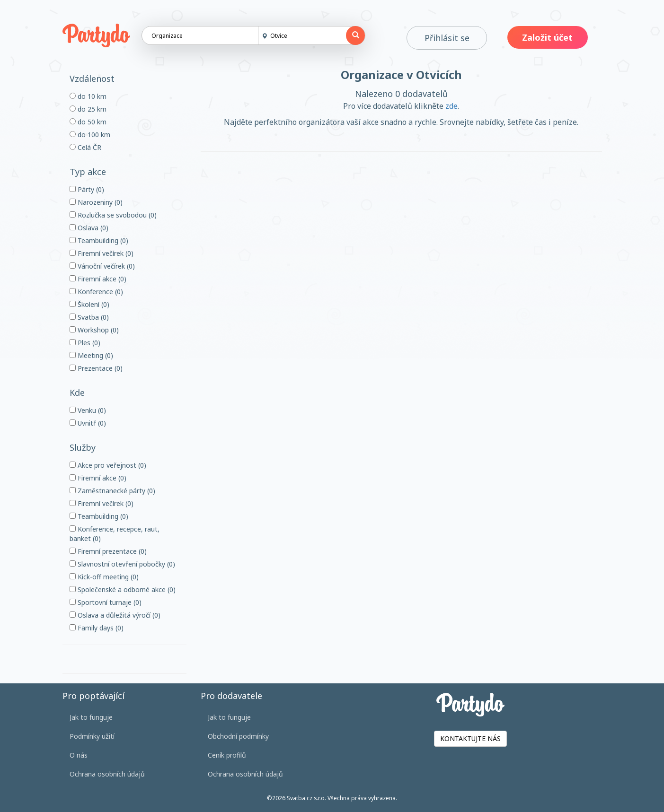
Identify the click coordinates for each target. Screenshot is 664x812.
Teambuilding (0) (99, 240)
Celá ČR (85, 147)
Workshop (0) (94, 330)
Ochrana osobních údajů (107, 774)
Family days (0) (97, 628)
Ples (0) (85, 343)
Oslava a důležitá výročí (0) (115, 615)
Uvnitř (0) (88, 423)
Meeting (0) (91, 355)
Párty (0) (87, 189)
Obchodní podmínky (238, 736)
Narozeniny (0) (96, 202)
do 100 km (90, 135)
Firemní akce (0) (98, 279)
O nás (79, 755)
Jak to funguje (91, 717)
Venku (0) (88, 410)
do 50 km (88, 122)
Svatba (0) (89, 317)
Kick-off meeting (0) (104, 577)
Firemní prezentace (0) (108, 551)
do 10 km (88, 96)
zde (452, 106)
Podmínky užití (92, 736)
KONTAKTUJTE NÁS (470, 738)
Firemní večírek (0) (102, 253)
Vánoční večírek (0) (102, 266)
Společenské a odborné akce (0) (123, 589)
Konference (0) (96, 292)
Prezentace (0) (96, 368)
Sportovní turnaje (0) (106, 602)
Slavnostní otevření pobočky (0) (122, 564)
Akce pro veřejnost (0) (108, 465)
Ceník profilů (227, 755)
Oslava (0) (89, 228)
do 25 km (88, 109)
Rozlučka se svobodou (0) (113, 215)
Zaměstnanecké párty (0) (112, 491)
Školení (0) (89, 304)
